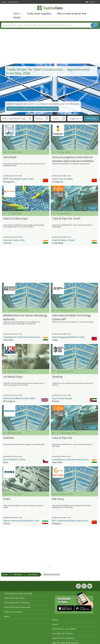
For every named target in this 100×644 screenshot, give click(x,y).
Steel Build (10, 157)
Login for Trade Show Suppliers (65, 643)
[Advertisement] (50, 44)
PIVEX (7, 499)
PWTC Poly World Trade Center (19, 179)
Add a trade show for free (72, 14)
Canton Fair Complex (62, 179)
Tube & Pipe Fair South (66, 218)
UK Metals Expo (13, 377)
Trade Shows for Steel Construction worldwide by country (33, 109)
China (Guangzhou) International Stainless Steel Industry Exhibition (73, 159)
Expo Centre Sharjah (62, 398)
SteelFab (57, 377)
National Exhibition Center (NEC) (19, 398)
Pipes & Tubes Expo (15, 218)
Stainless (9, 438)
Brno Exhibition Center (14, 459)
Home (5, 574)
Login (4, 2)
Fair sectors (33, 574)
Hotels (17, 18)
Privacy (55, 620)
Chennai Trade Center (14, 240)
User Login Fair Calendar (63, 633)
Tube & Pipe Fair (62, 438)
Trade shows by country (14, 598)
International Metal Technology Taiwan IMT (71, 317)
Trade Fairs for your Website (64, 629)
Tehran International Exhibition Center (22, 521)
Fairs (17, 14)
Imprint (55, 624)
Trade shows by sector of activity (18, 593)
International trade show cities (17, 607)
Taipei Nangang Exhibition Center (68, 337)
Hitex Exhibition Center (63, 240)
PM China (58, 499)
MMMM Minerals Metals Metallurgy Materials (25, 317)
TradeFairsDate (50, 8)
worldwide (18, 574)
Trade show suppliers (39, 14)
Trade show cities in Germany (17, 603)
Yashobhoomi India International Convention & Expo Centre (33, 337)
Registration (13, 2)
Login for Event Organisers (63, 638)
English (93, 2)
